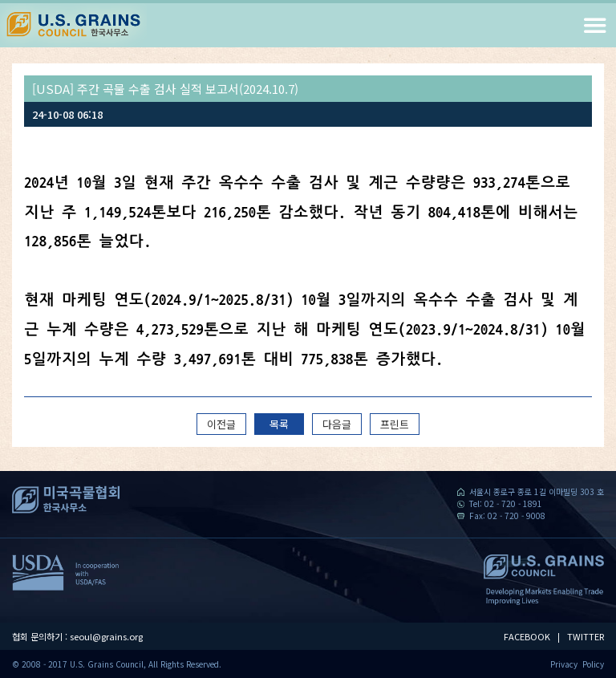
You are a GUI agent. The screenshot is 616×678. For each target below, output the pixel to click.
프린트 (395, 424)
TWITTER (586, 636)
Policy (593, 664)
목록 (279, 424)
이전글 (221, 424)
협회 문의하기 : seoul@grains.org (77, 636)
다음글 (337, 424)
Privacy (564, 664)
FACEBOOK (527, 636)
